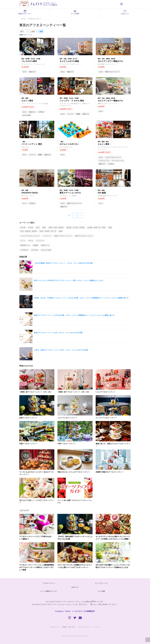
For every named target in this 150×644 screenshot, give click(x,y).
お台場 (23, 227)
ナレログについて (55, 627)
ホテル (24, 72)
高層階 (78, 114)
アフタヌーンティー (49, 583)
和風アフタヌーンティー (112, 72)
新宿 (44, 227)
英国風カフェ (25, 245)
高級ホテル (32, 72)
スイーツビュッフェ (118, 161)
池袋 (110, 227)
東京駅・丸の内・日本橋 (75, 227)
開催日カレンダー (25, 12)
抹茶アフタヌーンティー (74, 203)
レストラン (40, 241)
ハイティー (70, 114)
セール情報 (75, 12)
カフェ (24, 203)
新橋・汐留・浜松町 (56, 227)
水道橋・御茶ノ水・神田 (96, 227)
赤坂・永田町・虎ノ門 (48, 231)
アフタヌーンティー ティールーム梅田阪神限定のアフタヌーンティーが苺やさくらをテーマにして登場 (37, 567)
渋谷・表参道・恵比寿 (29, 231)
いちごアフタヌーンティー (113, 157)
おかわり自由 (26, 115)
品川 (38, 227)
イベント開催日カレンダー (49, 591)
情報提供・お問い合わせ (69, 627)
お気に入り (125, 12)
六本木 (31, 227)
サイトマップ (97, 627)
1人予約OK (41, 112)
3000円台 (35, 250)
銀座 (61, 231)
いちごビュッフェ (104, 161)
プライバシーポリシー (84, 627)
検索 (41, 31)
